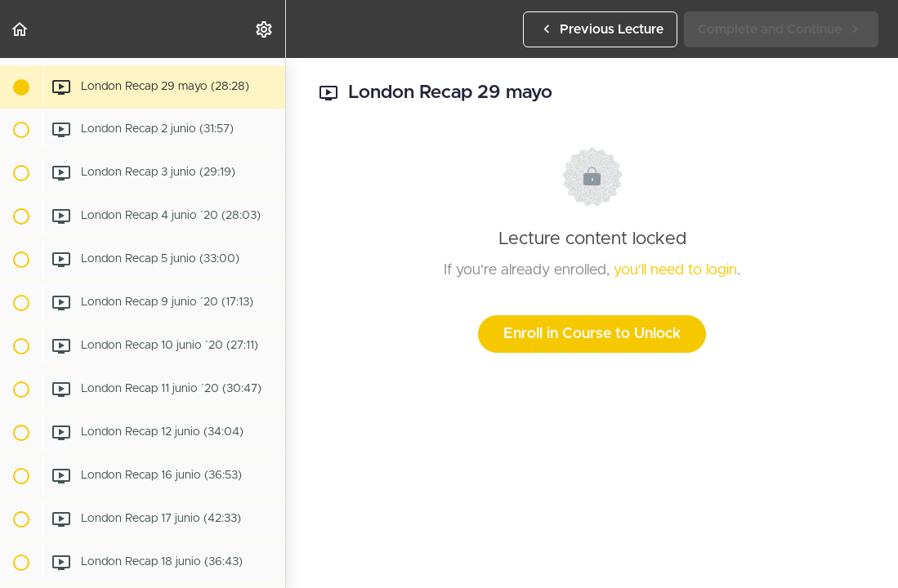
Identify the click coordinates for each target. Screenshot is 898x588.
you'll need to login (675, 270)
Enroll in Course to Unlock (592, 334)
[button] (20, 29)
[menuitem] (265, 29)
